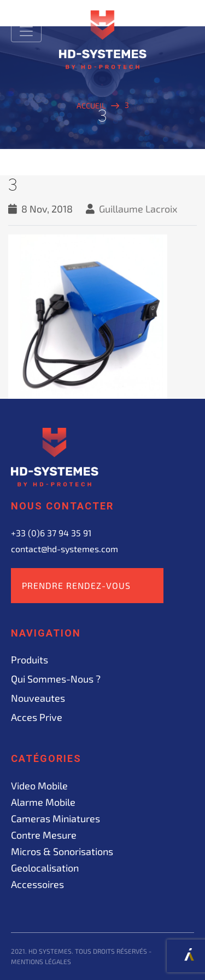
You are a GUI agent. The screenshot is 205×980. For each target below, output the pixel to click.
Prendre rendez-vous (76, 585)
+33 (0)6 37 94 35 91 (51, 533)
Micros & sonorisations (62, 851)
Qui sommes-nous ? (56, 679)
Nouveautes (38, 698)
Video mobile (39, 786)
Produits (30, 660)
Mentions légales (41, 961)
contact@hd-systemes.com (65, 549)
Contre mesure (44, 835)
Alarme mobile (43, 802)
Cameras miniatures (55, 818)
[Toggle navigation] (26, 31)
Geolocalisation (45, 868)
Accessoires (37, 884)
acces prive (37, 717)
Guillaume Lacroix (138, 209)
